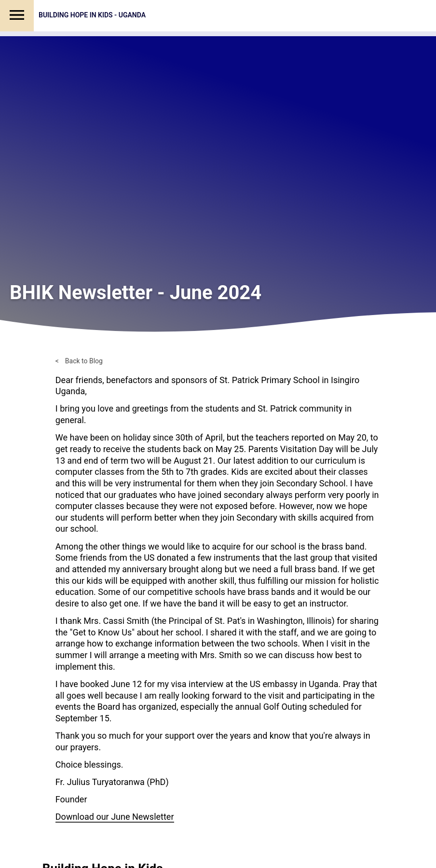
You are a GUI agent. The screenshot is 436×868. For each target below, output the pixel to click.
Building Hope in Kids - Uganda (92, 15)
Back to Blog (84, 361)
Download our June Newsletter (115, 817)
